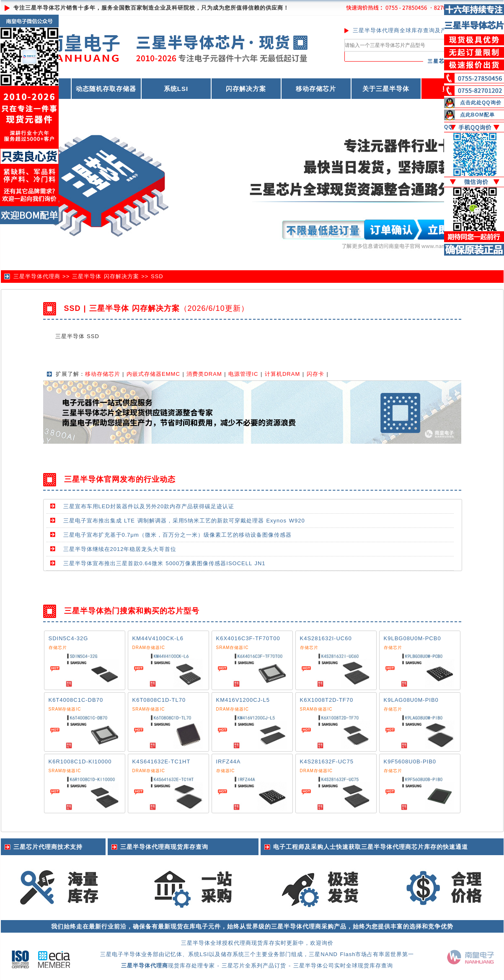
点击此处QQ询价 (481, 103)
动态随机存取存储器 (106, 89)
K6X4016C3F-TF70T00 (248, 638)
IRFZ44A (229, 762)
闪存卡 (315, 374)
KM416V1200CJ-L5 (243, 700)
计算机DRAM (282, 374)
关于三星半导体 (386, 89)
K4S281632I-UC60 (326, 638)
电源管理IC (243, 374)
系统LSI (176, 89)
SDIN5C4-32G (68, 638)
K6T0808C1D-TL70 (159, 700)
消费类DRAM (204, 374)
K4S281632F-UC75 (327, 762)
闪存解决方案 (246, 89)
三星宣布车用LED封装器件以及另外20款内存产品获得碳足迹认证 (149, 506)
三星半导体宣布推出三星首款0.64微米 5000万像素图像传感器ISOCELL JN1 (164, 563)
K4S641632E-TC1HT (162, 762)
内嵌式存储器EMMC (153, 374)
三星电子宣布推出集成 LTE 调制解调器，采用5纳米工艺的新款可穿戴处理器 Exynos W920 (184, 521)
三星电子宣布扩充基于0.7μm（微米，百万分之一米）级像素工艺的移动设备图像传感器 (177, 535)
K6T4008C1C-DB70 (76, 700)
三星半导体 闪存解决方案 (106, 276)
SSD (157, 276)
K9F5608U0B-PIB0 (410, 762)
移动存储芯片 (316, 89)
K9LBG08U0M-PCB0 (412, 638)
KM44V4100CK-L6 (158, 638)
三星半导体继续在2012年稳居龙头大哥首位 (120, 549)
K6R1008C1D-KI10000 (80, 762)
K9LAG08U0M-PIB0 (411, 700)
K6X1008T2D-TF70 (327, 700)
